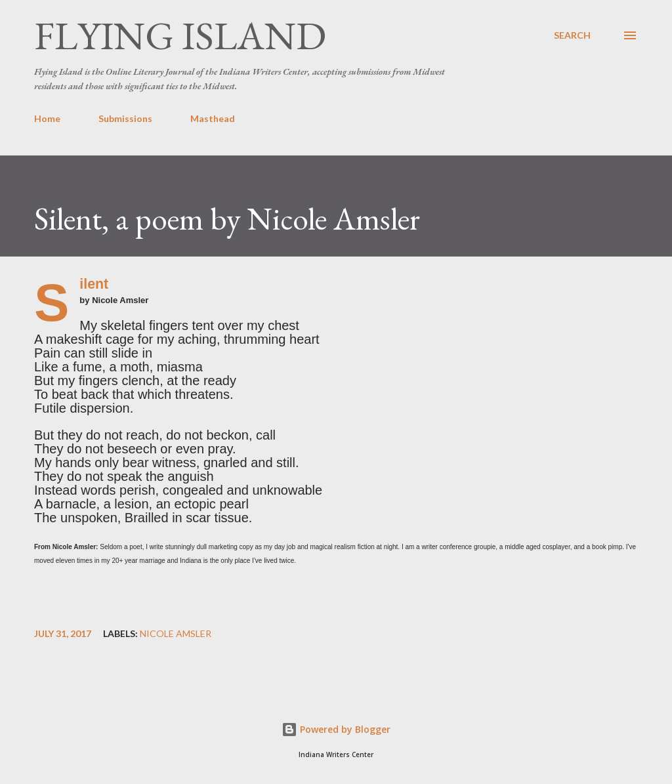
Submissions (125, 118)
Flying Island (180, 35)
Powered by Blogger (336, 729)
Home (47, 118)
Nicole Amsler (176, 634)
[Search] (572, 35)
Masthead (213, 118)
